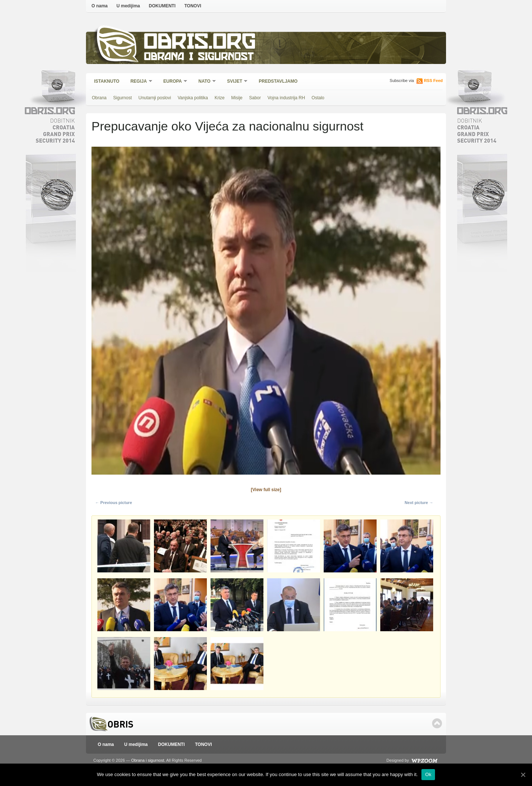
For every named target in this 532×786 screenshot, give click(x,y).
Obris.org (200, 43)
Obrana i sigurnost (199, 58)
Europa (173, 82)
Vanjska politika (193, 98)
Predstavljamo (278, 81)
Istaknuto (107, 81)
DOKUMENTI (162, 6)
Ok (428, 774)
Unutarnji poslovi (155, 98)
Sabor (255, 98)
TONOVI (193, 6)
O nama (100, 6)
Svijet (235, 82)
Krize (220, 98)
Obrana (99, 98)
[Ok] (523, 775)
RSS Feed (433, 81)
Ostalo (318, 98)
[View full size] (266, 490)
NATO (205, 82)
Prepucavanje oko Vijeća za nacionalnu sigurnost (227, 126)
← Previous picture (114, 503)
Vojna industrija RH (286, 98)
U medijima (128, 6)
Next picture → (419, 503)
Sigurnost (123, 98)
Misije (237, 98)
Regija (139, 82)
